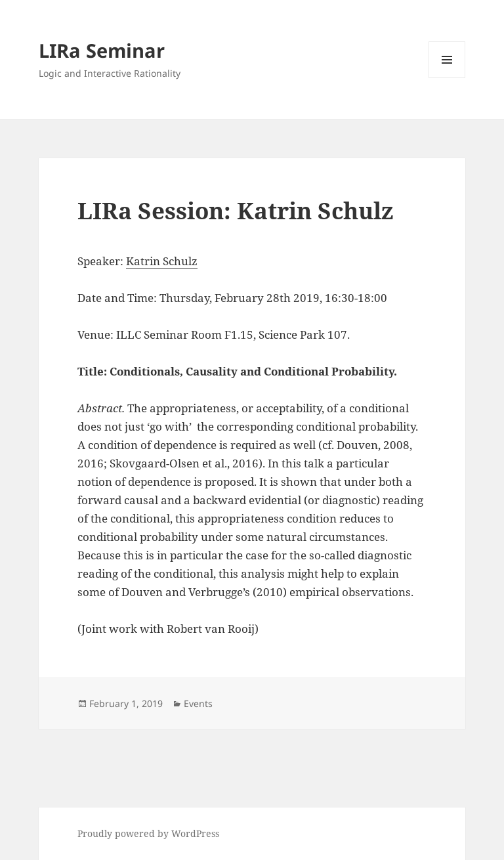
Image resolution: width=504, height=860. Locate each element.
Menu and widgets (447, 78)
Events (198, 703)
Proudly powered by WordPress (148, 833)
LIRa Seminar (102, 50)
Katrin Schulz (162, 261)
